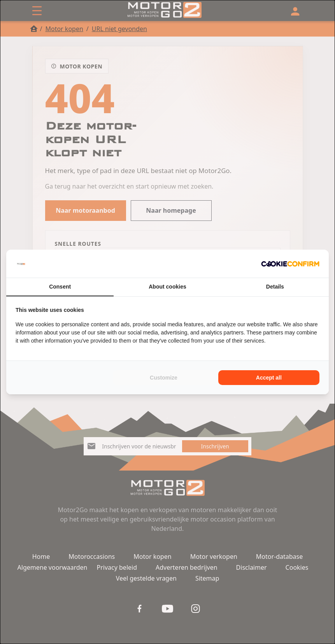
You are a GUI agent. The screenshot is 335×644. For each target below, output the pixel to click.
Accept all (269, 378)
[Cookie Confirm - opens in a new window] (290, 264)
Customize (164, 378)
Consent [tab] (60, 287)
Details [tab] (275, 287)
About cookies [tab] (167, 287)
